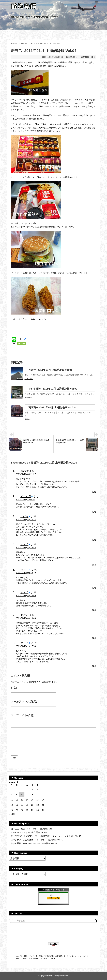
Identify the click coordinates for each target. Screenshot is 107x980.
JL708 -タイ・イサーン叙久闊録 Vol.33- (29, 832)
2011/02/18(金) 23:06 (26, 618)
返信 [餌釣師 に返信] (94, 492)
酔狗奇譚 (50, 976)
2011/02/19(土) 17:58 (26, 646)
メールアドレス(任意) (24, 701)
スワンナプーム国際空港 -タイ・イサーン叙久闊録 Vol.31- (37, 840)
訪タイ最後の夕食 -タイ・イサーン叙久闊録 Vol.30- (34, 843)
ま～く (24, 544)
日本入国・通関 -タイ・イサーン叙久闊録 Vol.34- (33, 829)
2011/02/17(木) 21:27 (26, 474)
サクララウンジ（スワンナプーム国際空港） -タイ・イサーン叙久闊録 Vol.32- (46, 836)
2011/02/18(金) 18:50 (26, 596)
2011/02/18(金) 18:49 (26, 573)
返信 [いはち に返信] (94, 540)
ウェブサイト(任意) (23, 715)
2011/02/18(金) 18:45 (26, 548)
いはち (24, 516)
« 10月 (12, 814)
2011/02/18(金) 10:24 (26, 520)
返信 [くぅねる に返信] (94, 512)
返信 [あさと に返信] (94, 638)
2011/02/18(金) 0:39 (25, 500)
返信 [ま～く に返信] (94, 565)
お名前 (15, 688)
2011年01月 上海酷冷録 (79, 57)
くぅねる (26, 496)
